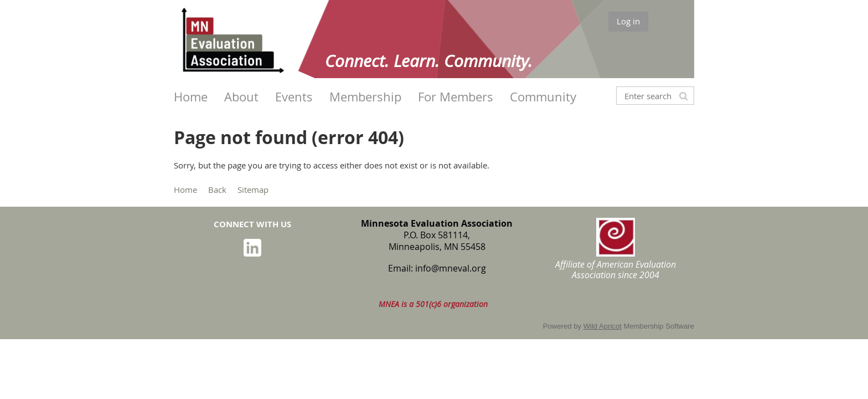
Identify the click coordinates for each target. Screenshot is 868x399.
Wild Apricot (603, 326)
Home (185, 190)
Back (217, 190)
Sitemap (253, 190)
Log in (628, 21)
